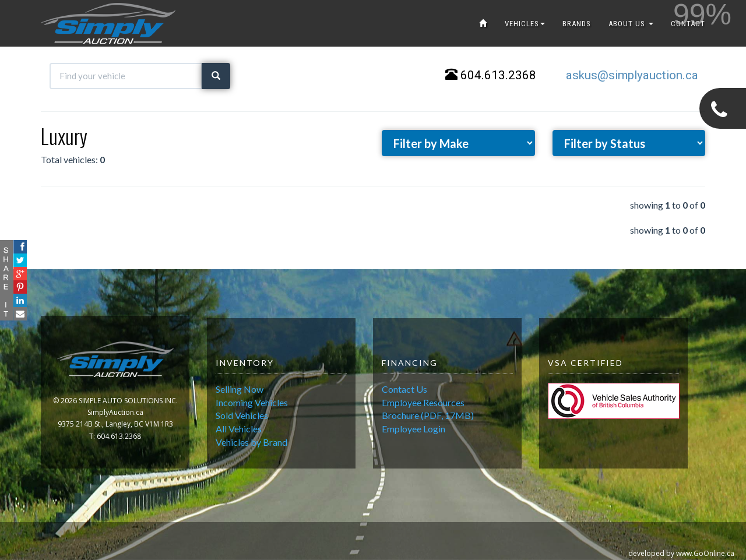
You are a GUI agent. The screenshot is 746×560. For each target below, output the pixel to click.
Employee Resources (423, 402)
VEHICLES (525, 24)
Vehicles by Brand (251, 442)
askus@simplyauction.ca (632, 75)
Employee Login (414, 429)
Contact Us (404, 389)
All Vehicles (239, 429)
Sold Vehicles (242, 415)
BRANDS (577, 24)
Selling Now (240, 389)
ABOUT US (631, 24)
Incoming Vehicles (252, 402)
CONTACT (688, 24)
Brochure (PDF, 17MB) (428, 415)
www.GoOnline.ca (705, 553)
